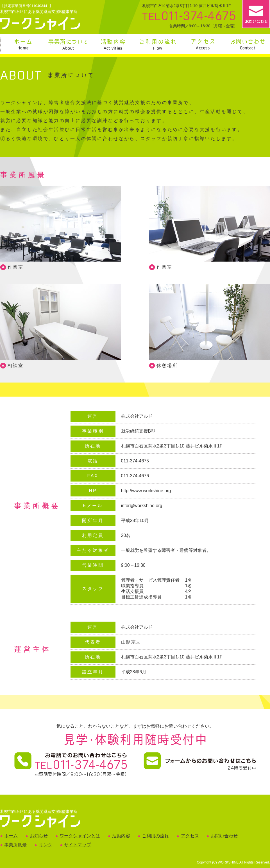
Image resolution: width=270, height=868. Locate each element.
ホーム (11, 836)
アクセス (190, 836)
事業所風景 (15, 845)
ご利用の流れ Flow (158, 44)
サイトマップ (78, 845)
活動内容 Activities (113, 44)
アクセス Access (203, 44)
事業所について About (68, 44)
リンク (46, 845)
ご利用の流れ (155, 836)
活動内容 (121, 836)
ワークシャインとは (80, 836)
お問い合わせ (224, 836)
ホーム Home (23, 44)
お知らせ (39, 836)
